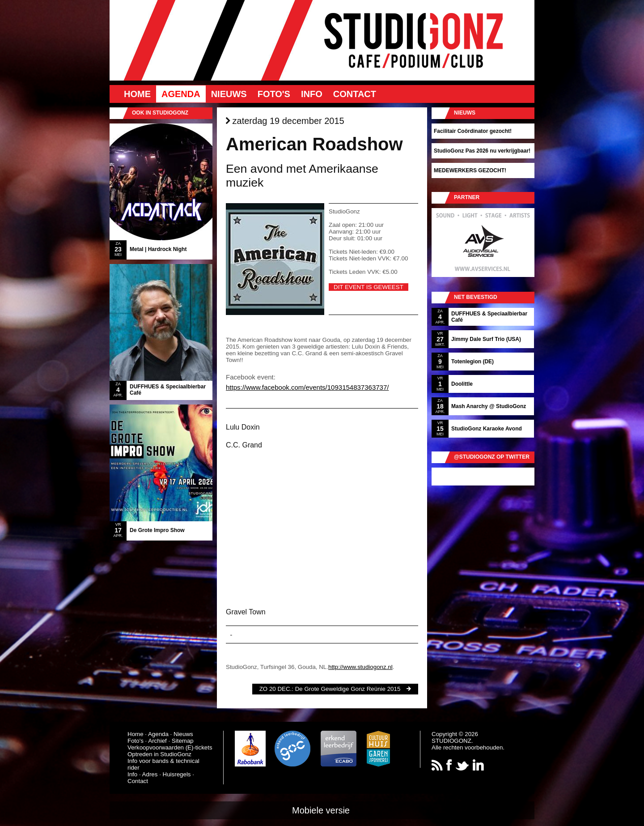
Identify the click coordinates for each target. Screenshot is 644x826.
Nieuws (229, 94)
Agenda (181, 94)
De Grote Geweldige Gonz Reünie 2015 (348, 689)
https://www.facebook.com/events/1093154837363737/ (307, 387)
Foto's (274, 94)
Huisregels (177, 774)
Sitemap (183, 741)
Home (137, 94)
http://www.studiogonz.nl (360, 667)
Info (312, 94)
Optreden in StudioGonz (159, 754)
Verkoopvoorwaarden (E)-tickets (170, 747)
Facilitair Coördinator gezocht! (473, 131)
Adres (150, 774)
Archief (157, 741)
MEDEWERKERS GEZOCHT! (470, 170)
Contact (355, 94)
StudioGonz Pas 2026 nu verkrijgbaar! (482, 151)
